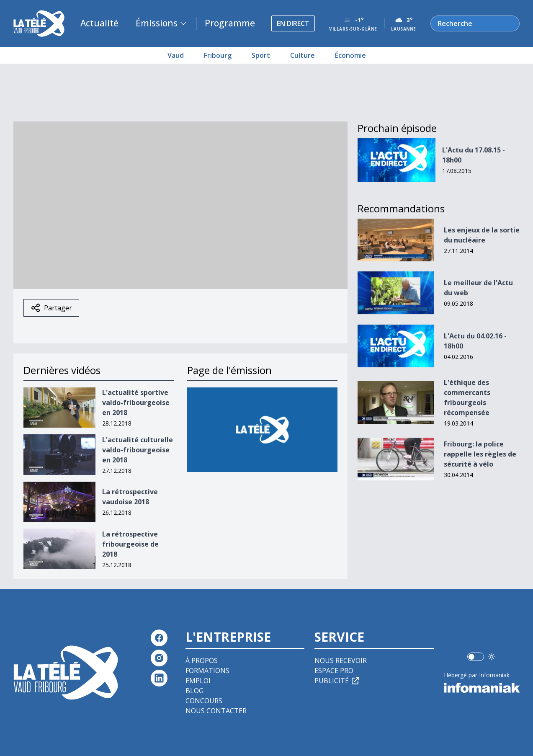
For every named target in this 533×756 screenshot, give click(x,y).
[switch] (476, 657)
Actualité (99, 23)
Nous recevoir (341, 661)
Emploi (198, 681)
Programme (230, 23)
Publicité (337, 681)
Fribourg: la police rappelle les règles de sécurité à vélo (480, 454)
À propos (202, 661)
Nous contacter (216, 711)
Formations (207, 671)
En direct (293, 23)
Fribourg (218, 55)
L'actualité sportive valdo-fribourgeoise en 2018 (136, 403)
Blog (194, 691)
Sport (261, 55)
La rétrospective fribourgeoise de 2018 (130, 544)
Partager (51, 308)
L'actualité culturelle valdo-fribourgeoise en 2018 (138, 450)
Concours (204, 701)
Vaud (176, 55)
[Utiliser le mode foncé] (492, 657)
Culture (303, 55)
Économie (350, 55)
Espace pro (334, 671)
